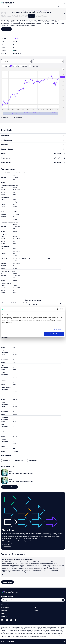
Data (35, 608)
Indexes (3, 6)
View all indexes (7, 582)
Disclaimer (4, 611)
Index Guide (33, 460)
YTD (19, 66)
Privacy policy (5, 605)
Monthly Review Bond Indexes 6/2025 (21, 473)
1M (6, 66)
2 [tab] (3, 579)
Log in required (58, 154)
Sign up (31, 16)
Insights (9, 6)
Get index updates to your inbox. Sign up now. (31, 12)
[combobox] (16, 61)
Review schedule (7, 149)
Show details (58, 329)
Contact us (7, 545)
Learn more (6, 575)
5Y (16, 66)
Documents (37, 605)
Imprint (3, 613)
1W (3, 66)
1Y (11, 66)
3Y (14, 66)
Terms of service (6, 608)
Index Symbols (20, 460)
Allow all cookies (54, 334)
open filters (64, 3)
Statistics (4, 145)
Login (58, 6)
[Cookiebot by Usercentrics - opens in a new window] (58, 309)
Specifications (6, 136)
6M (9, 66)
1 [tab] (1, 579)
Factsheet (7, 460)
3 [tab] (4, 579)
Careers (36, 611)
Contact (63, 6)
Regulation (4, 616)
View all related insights (10, 487)
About (14, 6)
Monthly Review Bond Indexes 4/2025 (21, 481)
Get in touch (6, 29)
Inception (24, 66)
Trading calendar (7, 140)
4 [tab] (5, 579)
